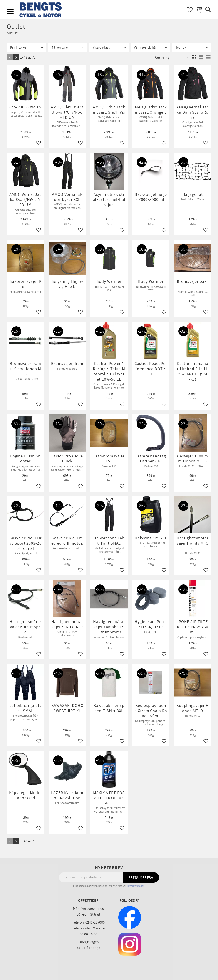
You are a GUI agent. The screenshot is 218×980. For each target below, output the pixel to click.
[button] (11, 12)
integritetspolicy (135, 886)
